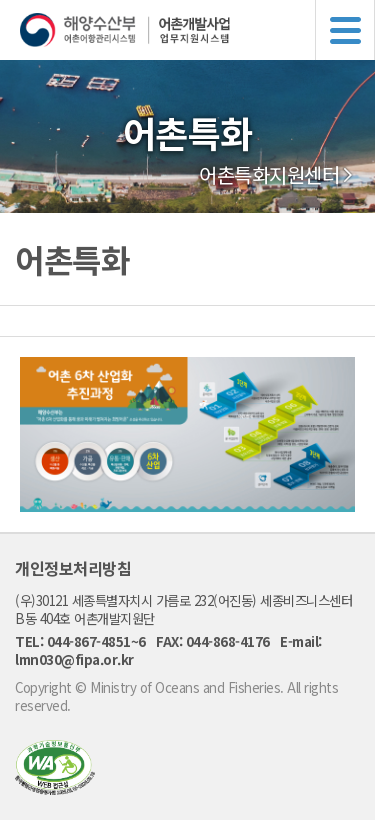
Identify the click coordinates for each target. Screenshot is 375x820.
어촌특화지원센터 (269, 175)
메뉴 (345, 30)
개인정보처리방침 (73, 568)
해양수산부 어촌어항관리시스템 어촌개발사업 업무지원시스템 (197, 30)
